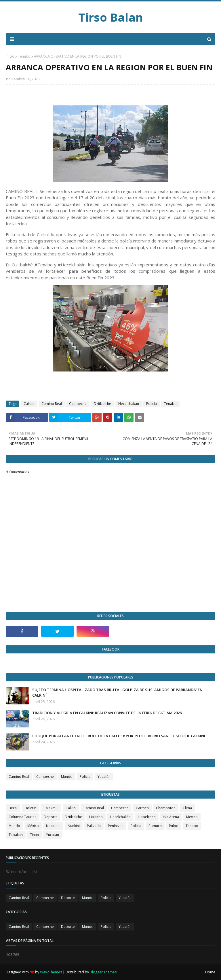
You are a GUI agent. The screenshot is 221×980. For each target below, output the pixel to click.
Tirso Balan (111, 17)
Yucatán (104, 777)
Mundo (67, 777)
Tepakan (16, 835)
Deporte (51, 817)
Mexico (192, 817)
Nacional (53, 826)
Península (116, 826)
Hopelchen (147, 817)
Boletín (31, 808)
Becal (13, 808)
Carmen (142, 808)
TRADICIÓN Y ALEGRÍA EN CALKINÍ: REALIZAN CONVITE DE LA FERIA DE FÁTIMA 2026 (107, 713)
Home (210, 972)
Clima (187, 808)
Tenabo (24, 56)
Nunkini (74, 826)
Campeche (78, 404)
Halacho (96, 817)
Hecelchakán (129, 404)
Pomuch (155, 826)
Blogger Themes (103, 972)
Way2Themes (51, 972)
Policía (152, 404)
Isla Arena (171, 817)
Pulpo (174, 826)
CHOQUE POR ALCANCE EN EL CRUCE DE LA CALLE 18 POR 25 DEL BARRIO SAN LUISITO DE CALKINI (119, 736)
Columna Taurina (23, 817)
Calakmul (51, 808)
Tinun (34, 835)
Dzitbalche (102, 404)
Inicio (10, 56)
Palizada (94, 826)
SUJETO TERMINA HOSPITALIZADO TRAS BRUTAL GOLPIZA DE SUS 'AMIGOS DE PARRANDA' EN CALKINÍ (117, 693)
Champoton (166, 808)
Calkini (29, 404)
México (33, 826)
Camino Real (52, 404)
